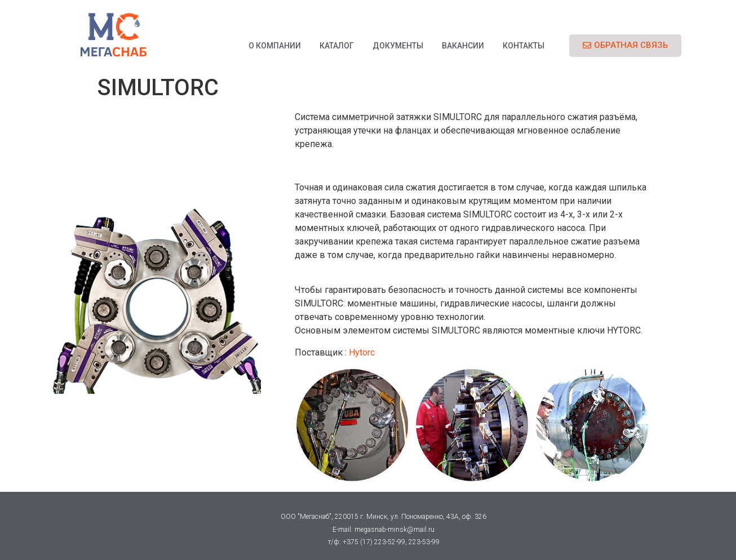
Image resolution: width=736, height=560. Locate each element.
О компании (275, 46)
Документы (398, 46)
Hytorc (361, 352)
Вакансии (463, 46)
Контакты (524, 46)
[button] (625, 46)
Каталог (337, 46)
